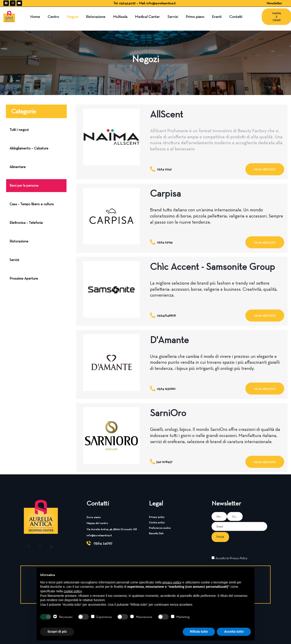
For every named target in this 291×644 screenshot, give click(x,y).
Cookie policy (157, 522)
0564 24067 (103, 543)
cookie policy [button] (73, 591)
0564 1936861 (166, 389)
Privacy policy (157, 517)
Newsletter (274, 3)
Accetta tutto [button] (234, 632)
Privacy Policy (238, 558)
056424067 (128, 3)
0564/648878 (166, 315)
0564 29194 (165, 242)
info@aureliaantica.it (161, 3)
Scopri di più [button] (57, 632)
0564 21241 (164, 169)
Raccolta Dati (156, 533)
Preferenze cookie (160, 528)
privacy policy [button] (172, 582)
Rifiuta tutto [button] (199, 632)
